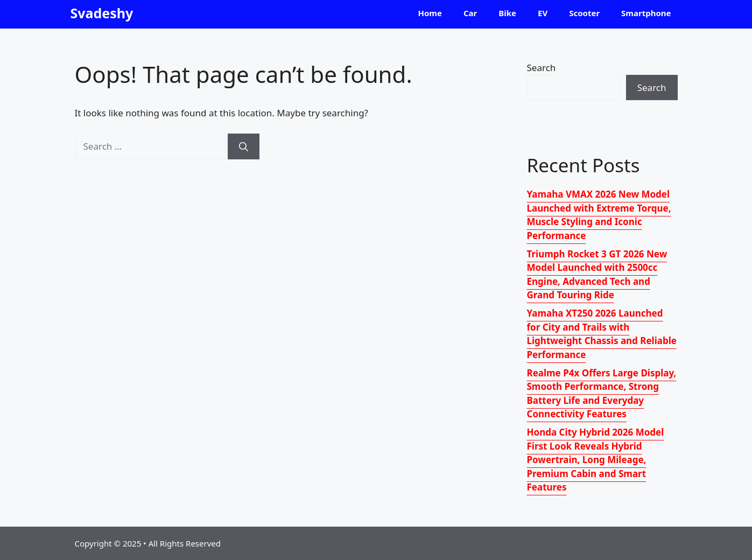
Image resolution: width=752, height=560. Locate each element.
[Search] (244, 146)
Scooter (584, 13)
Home (430, 13)
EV (543, 13)
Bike (507, 13)
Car (470, 13)
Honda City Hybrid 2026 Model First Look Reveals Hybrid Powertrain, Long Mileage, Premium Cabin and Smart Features (596, 460)
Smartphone (646, 13)
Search (542, 68)
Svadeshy (102, 13)
